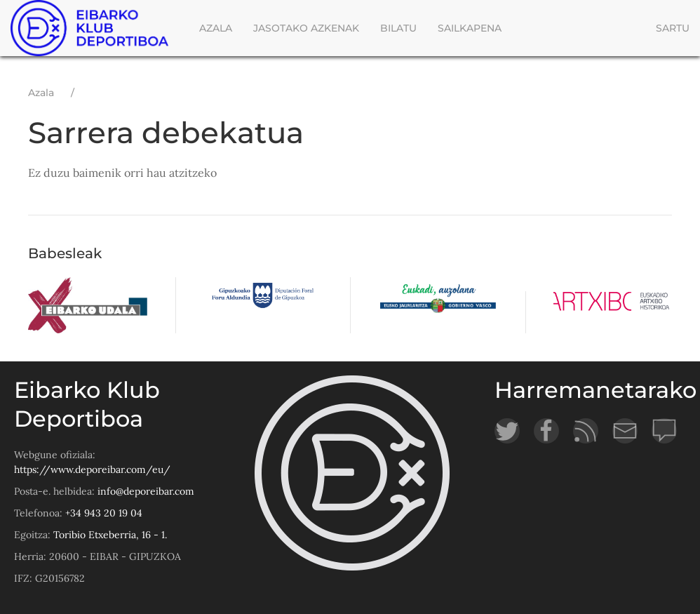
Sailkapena (470, 28)
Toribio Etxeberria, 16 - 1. (110, 535)
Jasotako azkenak (306, 28)
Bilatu (398, 28)
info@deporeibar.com (146, 491)
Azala (216, 28)
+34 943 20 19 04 (104, 513)
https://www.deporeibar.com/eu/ (92, 469)
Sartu (673, 28)
